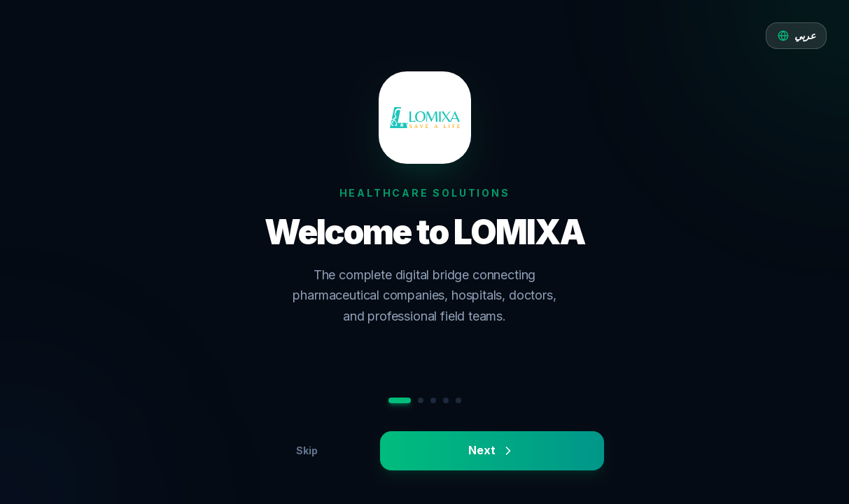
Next (491, 450)
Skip (307, 450)
